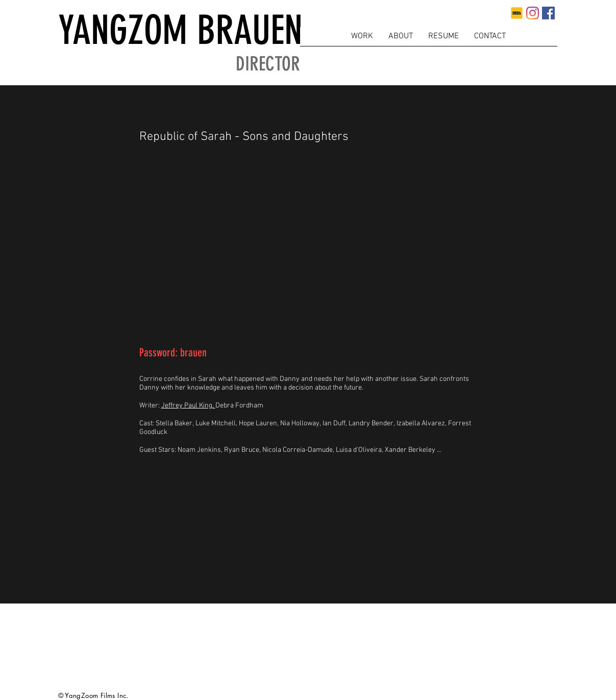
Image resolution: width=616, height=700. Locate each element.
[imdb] (517, 13)
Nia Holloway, (301, 424)
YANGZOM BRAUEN (180, 30)
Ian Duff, (336, 424)
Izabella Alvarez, (422, 424)
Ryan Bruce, (243, 450)
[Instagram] (533, 13)
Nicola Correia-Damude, (299, 450)
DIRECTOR (268, 64)
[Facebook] (548, 13)
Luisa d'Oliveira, (360, 450)
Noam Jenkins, (201, 450)
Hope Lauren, (260, 424)
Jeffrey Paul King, (188, 406)
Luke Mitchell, (217, 424)
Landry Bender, (373, 424)
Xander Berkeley (410, 450)
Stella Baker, (176, 424)
